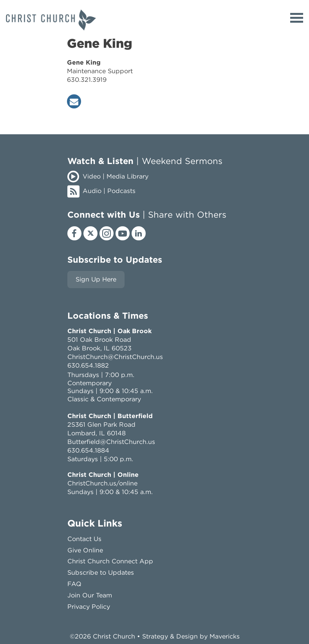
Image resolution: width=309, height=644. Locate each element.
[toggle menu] (297, 18)
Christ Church (114, 636)
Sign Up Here (96, 279)
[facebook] (74, 233)
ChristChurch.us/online (102, 483)
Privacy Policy (89, 607)
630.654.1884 (88, 450)
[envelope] (74, 101)
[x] (90, 233)
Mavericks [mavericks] (225, 636)
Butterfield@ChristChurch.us (111, 442)
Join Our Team (90, 595)
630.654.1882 (88, 365)
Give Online (85, 550)
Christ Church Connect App (110, 561)
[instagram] (107, 233)
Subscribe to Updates (101, 573)
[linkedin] (139, 233)
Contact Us (84, 539)
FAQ (74, 584)
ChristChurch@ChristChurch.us (115, 357)
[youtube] (123, 233)
